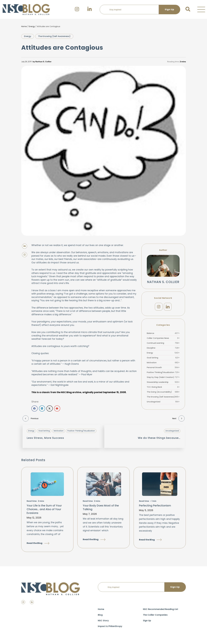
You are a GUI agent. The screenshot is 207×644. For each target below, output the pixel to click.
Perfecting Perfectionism (155, 506)
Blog (100, 615)
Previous (30, 418)
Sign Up (147, 621)
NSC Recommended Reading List (161, 609)
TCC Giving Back (163, 387)
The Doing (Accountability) (163, 392)
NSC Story (103, 621)
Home (24, 26)
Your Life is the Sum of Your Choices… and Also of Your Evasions (44, 509)
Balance (163, 333)
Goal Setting (163, 358)
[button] (201, 10)
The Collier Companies (155, 615)
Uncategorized (163, 402)
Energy (32, 26)
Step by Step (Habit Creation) (163, 377)
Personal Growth (163, 367)
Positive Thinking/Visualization (163, 372)
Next (178, 418)
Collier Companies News (163, 338)
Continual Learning (163, 343)
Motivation (163, 363)
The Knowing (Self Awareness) (54, 36)
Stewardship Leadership (163, 382)
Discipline (163, 348)
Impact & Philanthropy (110, 626)
